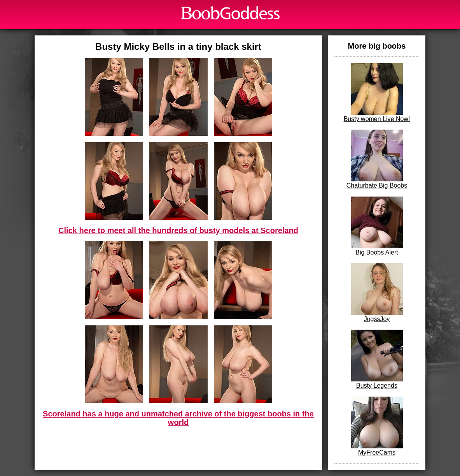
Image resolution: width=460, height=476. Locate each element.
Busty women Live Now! (377, 93)
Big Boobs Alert (377, 226)
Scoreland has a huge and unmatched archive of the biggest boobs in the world (178, 418)
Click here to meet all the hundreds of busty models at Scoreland (178, 230)
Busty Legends (377, 359)
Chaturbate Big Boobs (377, 159)
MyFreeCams (377, 426)
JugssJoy (377, 293)
